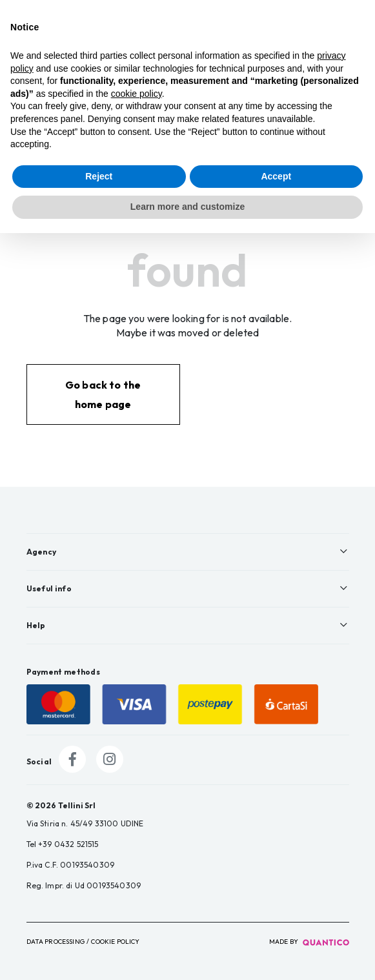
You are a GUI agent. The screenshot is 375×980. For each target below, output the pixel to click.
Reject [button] (99, 176)
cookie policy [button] (137, 94)
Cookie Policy (115, 942)
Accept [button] (276, 176)
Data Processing (56, 942)
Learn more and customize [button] (187, 207)
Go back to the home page (103, 394)
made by (309, 942)
